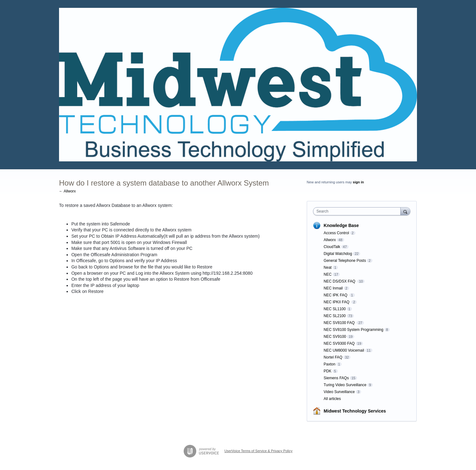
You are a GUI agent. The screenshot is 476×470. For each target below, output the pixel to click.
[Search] (405, 211)
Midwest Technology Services (355, 411)
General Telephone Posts (345, 261)
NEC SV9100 (335, 337)
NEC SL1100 (335, 309)
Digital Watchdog (338, 254)
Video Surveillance (339, 392)
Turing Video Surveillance (345, 385)
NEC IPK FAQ (336, 295)
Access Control (336, 233)
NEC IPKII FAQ (337, 302)
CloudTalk (332, 247)
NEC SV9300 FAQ (339, 343)
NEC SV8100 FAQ (340, 323)
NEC (328, 274)
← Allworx (67, 191)
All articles (332, 399)
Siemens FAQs (336, 378)
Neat (328, 267)
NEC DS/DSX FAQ (340, 281)
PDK (328, 371)
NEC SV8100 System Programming (354, 330)
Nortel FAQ (333, 357)
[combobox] (358, 211)
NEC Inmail (333, 288)
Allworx (330, 240)
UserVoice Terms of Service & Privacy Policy (259, 451)
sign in (358, 182)
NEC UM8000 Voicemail (344, 350)
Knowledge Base (341, 225)
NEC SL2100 (335, 316)
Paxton (330, 364)
